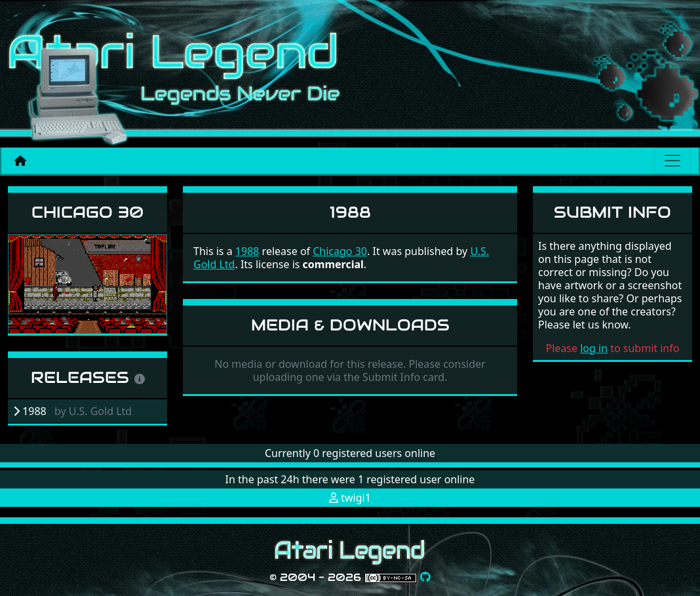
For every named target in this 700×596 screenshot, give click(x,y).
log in (594, 348)
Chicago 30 (87, 212)
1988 (247, 251)
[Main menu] (672, 161)
